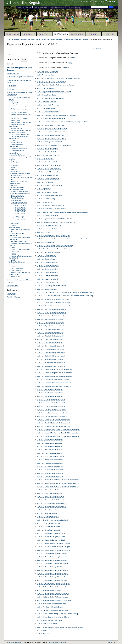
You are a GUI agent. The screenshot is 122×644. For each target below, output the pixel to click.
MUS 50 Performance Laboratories (48, 252)
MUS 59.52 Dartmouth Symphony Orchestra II (52, 557)
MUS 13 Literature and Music (46, 108)
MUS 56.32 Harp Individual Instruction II (50, 443)
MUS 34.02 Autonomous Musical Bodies (50, 195)
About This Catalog (13, 73)
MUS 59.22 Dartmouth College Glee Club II (51, 537)
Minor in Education (16, 142)
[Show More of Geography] (10, 161)
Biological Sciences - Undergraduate (21, 110)
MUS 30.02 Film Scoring (45, 182)
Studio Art (14, 264)
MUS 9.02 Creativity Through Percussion (50, 98)
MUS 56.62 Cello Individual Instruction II (50, 473)
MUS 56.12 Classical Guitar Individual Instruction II (54, 423)
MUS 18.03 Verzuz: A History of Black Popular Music (54, 145)
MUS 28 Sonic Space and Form (47, 175)
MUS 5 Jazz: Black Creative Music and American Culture (55, 85)
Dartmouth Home (86, 1)
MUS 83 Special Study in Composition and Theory (53, 617)
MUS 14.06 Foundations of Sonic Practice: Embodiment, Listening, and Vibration (63, 122)
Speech (13, 260)
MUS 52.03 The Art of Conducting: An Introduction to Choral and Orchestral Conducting (65, 292)
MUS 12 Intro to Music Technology (48, 105)
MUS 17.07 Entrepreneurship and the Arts (51, 135)
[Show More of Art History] (10, 104)
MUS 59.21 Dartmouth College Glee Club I (51, 533)
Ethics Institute (13, 153)
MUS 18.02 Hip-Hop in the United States (50, 142)
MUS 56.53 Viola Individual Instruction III (50, 466)
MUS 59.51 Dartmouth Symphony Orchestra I (52, 553)
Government (14, 165)
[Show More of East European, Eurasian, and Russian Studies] (10, 137)
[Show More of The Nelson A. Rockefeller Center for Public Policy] (10, 244)
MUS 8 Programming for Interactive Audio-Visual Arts (54, 92)
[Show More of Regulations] (8, 86)
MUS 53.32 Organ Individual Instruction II (50, 323)
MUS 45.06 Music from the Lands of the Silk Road (53, 236)
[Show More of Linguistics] (10, 185)
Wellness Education (15, 270)
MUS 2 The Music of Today (46, 75)
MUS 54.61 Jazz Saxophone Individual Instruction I (54, 379)
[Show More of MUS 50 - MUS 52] (14, 212)
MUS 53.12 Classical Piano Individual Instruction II (53, 302)
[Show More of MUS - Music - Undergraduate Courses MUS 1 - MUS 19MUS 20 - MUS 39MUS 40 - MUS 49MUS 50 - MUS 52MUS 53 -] (12, 201)
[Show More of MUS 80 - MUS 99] (14, 220)
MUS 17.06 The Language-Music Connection (52, 132)
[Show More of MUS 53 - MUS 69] (14, 214)
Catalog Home (12, 294)
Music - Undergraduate (81, 39)
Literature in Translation (18, 187)
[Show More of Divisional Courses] (10, 128)
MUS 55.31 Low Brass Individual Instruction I (52, 410)
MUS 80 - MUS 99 (20, 220)
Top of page (10, 643)
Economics (14, 140)
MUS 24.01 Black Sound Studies (48, 162)
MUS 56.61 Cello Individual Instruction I (50, 470)
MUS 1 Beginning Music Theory (47, 72)
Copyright (18, 643)
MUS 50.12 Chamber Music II (47, 259)
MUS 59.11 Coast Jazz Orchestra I (48, 523)
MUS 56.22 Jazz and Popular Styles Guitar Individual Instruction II (58, 433)
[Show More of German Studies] (10, 163)
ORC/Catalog (61, 34)
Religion (13, 247)
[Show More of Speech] (10, 260)
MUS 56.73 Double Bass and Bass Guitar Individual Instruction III (58, 486)
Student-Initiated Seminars (17, 262)
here (75, 58)
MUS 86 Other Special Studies (47, 624)
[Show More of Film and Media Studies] (10, 155)
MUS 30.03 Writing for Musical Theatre (50, 185)
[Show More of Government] (10, 165)
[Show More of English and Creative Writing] (10, 149)
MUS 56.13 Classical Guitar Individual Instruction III (54, 426)
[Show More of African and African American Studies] (10, 98)
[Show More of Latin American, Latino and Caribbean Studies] (10, 178)
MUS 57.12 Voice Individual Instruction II (50, 493)
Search (96, 1)
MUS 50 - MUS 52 (20, 212)
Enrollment (13, 34)
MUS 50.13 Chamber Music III (47, 262)
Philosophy (14, 225)
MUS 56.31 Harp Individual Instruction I (50, 440)
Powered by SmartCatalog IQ (57, 643)
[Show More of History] (10, 167)
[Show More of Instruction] (8, 89)
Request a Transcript (24, 7)
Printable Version (12, 286)
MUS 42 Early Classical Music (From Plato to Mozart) (54, 219)
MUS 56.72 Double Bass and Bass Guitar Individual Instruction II (58, 483)
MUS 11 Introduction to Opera (47, 102)
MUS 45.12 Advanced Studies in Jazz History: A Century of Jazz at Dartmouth (62, 239)
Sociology (14, 254)
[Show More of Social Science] (10, 252)
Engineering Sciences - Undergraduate (17, 145)
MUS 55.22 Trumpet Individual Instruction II (51, 403)
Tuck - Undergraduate (17, 268)
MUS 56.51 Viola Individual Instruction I (50, 460)
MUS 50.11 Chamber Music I (46, 256)
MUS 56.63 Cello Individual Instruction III (50, 476)
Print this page (97, 48)
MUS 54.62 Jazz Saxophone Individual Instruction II (54, 383)
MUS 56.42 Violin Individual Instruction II (50, 453)
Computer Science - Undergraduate (21, 122)
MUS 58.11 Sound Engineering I (48, 510)
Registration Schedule (57, 7)
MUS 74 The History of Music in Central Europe (52, 610)
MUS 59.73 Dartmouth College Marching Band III (53, 580)
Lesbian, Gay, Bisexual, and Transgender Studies (18, 182)
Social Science (15, 252)
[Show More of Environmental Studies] (10, 151)
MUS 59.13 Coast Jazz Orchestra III (49, 530)
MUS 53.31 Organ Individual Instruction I (50, 319)
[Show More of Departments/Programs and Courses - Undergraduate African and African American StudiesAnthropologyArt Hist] (8, 92)
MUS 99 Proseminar (44, 634)
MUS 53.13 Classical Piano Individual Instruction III (54, 306)
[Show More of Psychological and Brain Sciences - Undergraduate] (10, 238)
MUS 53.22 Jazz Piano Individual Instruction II (52, 313)
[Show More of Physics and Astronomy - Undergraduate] (10, 234)
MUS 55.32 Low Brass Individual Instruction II (52, 413)
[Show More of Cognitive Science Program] (10, 118)
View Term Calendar (41, 7)
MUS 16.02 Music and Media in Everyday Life (52, 129)
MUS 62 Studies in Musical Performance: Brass (52, 590)
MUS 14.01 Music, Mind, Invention (48, 112)
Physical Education (15, 227)
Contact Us (112, 643)
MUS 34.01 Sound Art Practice (47, 192)
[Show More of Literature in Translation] (10, 188)
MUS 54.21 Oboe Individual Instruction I (50, 339)
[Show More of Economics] (10, 141)
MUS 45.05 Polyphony (44, 232)
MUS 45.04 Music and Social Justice (49, 229)
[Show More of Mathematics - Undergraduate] (10, 192)
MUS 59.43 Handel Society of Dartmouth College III (54, 550)
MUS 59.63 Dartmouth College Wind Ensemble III (53, 570)
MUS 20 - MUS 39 (20, 208)
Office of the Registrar (25, 2)
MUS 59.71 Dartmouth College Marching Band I (52, 574)
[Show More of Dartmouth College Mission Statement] (8, 77)
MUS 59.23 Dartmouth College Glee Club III (51, 540)
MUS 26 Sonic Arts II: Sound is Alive (49, 169)
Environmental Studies (17, 151)
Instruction (12, 89)
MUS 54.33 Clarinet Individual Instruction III (51, 356)
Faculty (93, 34)
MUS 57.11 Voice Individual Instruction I (50, 490)
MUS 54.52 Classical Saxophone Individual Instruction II (55, 373)
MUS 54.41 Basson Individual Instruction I (51, 359)
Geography (14, 161)
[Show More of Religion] (10, 248)
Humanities (14, 169)
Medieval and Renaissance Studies (19, 194)
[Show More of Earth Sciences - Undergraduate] (10, 134)
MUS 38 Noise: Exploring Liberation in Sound (52, 209)
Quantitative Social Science (19, 241)
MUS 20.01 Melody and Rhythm (47, 149)
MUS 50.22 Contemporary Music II (48, 269)
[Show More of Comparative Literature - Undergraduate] (10, 124)
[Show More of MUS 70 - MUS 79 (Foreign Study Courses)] (14, 216)
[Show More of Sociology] (10, 254)
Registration (45, 34)
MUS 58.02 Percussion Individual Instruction (51, 503)
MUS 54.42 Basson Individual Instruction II (51, 363)
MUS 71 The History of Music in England (50, 607)
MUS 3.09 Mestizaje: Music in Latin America (51, 82)
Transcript (29, 34)
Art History (14, 104)
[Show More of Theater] (10, 266)
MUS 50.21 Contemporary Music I (48, 266)
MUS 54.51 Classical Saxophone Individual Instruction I (55, 369)
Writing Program (15, 276)
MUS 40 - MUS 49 (20, 210)
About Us (109, 34)
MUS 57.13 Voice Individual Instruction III (50, 497)
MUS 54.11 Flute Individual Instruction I (50, 329)
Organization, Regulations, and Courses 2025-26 (26, 39)
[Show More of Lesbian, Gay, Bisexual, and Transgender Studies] (10, 181)
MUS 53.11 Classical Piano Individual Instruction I (53, 299)
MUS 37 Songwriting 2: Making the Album (51, 205)
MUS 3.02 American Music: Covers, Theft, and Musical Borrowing (58, 78)
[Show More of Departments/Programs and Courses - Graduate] (8, 280)
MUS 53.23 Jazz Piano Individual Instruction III (52, 316)
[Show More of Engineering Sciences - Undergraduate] (10, 145)
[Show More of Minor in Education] (10, 143)
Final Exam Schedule (74, 7)
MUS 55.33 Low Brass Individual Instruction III (52, 416)
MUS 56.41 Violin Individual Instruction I (50, 450)
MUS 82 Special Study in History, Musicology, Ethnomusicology (58, 614)
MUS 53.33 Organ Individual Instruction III (51, 326)
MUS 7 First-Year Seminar (46, 88)
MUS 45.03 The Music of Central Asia (49, 225)
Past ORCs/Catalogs (14, 297)
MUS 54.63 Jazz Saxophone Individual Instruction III (54, 386)
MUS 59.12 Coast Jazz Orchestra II (49, 527)
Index (102, 1)
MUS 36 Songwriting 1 (44, 202)
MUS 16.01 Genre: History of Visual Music (51, 125)
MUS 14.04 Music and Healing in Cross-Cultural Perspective (57, 115)
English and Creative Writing (19, 149)
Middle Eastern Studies (17, 196)
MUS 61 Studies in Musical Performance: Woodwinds (54, 587)
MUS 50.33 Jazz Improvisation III (48, 282)
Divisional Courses (16, 128)
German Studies (15, 163)
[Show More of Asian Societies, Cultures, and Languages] (10, 106)
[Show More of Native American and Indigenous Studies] (10, 230)
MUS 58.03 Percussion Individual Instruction (51, 507)
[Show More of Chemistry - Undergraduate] (10, 112)
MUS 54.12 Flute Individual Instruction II (50, 333)
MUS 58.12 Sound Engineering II (48, 513)
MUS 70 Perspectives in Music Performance (51, 604)
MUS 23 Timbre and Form (45, 159)
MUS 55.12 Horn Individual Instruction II (50, 393)
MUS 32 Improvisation (44, 189)
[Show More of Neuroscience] (10, 223)
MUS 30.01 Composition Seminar (48, 179)
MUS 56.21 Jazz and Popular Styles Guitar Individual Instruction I (58, 430)
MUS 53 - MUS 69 (20, 214)
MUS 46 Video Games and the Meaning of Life (52, 249)
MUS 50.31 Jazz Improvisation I (47, 276)
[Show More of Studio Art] (10, 264)
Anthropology (15, 102)
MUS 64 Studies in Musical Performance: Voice (52, 597)
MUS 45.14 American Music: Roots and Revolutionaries (55, 246)
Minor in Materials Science (17, 189)
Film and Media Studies (18, 155)
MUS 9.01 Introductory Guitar (46, 95)
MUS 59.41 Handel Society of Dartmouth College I (53, 543)
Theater (13, 266)
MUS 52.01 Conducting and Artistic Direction (51, 286)
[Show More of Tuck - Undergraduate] (10, 268)
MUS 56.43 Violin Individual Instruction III (50, 456)
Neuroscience (15, 223)
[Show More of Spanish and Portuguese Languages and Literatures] (10, 256)
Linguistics (14, 185)
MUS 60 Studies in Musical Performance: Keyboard (54, 584)
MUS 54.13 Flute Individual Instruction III (50, 336)
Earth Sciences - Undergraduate (20, 134)
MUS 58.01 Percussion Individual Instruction (51, 500)
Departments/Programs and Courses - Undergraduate (58, 39)
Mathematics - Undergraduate (19, 191)
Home (9, 39)
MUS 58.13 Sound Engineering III (48, 517)
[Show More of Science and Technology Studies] (10, 250)
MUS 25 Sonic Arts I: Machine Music (49, 165)
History (13, 167)
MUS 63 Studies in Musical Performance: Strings (53, 594)
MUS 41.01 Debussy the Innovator (48, 215)
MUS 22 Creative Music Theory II (48, 155)
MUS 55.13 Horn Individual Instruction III (50, 396)
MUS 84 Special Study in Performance (49, 620)
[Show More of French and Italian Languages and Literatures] (10, 157)
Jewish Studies (15, 171)
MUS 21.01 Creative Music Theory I (49, 152)
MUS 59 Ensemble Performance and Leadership (53, 520)
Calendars (77, 34)
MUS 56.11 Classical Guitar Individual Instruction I (53, 420)
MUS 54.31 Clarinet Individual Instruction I (51, 349)
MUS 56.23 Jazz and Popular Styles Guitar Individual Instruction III (59, 436)
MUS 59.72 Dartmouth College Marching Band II (53, 577)
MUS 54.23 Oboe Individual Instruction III (50, 346)
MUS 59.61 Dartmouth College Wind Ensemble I (53, 563)
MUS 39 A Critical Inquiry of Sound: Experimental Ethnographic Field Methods (62, 212)
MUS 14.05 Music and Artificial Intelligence (51, 118)
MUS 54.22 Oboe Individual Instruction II (50, 343)
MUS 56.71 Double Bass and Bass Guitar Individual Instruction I (58, 480)
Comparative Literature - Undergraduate (17, 125)
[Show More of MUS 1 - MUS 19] (14, 206)
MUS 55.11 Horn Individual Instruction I (50, 390)
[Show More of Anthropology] (10, 102)
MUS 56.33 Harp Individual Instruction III (50, 446)
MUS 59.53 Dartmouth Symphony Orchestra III (52, 560)
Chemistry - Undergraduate (19, 112)
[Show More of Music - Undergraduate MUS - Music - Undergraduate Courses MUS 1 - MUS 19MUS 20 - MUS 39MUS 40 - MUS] (10, 198)
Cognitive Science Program (19, 118)
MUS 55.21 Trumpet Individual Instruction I (51, 400)
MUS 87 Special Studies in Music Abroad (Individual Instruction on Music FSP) (62, 627)
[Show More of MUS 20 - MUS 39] (14, 208)
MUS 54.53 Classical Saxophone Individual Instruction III (55, 376)
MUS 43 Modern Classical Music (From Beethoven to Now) (56, 222)
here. (71, 63)
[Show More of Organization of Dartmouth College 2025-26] (8, 80)
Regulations (12, 86)
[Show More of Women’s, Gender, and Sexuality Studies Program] (10, 272)
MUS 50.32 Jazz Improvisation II (48, 279)
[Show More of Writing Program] (10, 276)
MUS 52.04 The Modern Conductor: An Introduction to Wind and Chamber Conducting (65, 296)
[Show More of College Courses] (10, 120)
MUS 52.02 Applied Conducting (47, 289)
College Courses (16, 120)
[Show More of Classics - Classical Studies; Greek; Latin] (10, 114)
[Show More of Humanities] (10, 169)
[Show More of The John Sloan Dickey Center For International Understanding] (10, 131)
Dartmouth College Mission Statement (21, 77)
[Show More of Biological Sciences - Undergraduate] (10, 110)
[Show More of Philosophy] (10, 225)
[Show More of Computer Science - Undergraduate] (10, 122)
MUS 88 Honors (42, 630)
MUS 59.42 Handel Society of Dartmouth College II (54, 547)
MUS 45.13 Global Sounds (46, 242)
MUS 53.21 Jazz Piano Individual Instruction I (52, 309)
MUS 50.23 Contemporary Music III (48, 272)
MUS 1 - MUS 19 (20, 205)
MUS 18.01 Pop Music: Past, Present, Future (52, 139)
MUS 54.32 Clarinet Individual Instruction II (51, 353)
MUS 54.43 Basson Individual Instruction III (51, 366)
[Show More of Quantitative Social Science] (10, 242)
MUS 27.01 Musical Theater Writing (49, 172)
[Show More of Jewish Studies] (10, 171)
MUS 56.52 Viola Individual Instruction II (50, 463)
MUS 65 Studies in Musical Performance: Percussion (54, 600)
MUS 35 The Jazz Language (46, 199)
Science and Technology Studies (20, 249)
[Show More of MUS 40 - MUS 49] (14, 210)
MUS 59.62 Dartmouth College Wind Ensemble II (53, 567)
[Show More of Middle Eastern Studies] (10, 196)
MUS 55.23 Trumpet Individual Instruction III (51, 406)
